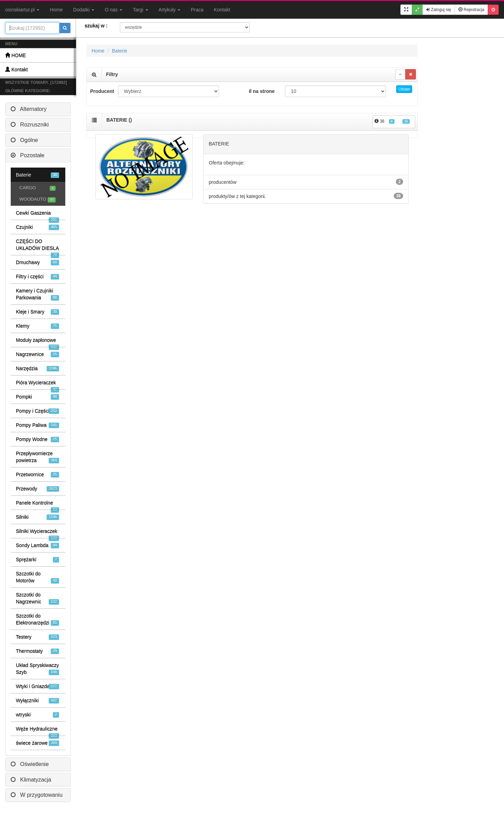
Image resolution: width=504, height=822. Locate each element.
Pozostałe (28, 155)
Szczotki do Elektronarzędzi (37, 619)
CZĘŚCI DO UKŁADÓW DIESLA (37, 247)
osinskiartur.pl (22, 10)
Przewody (37, 489)
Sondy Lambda (37, 545)
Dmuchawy (37, 262)
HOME (16, 55)
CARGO (37, 188)
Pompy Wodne (37, 439)
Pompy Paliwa (37, 425)
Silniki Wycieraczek (37, 533)
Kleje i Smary (37, 312)
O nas (113, 10)
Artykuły (170, 10)
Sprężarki (37, 560)
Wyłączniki (37, 701)
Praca (197, 10)
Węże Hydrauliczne (37, 731)
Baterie (37, 175)
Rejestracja (471, 10)
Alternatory (29, 109)
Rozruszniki (30, 125)
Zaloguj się (439, 10)
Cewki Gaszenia (37, 215)
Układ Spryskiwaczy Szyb (37, 669)
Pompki (37, 397)
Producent (102, 91)
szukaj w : (96, 26)
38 (392, 121)
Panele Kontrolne (37, 505)
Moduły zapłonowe (37, 342)
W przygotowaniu (37, 795)
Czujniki (37, 227)
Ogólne (24, 140)
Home (56, 10)
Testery (37, 637)
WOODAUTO (37, 200)
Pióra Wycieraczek (37, 385)
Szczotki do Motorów (37, 577)
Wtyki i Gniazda (37, 686)
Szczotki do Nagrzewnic (37, 598)
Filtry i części (37, 277)
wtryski (37, 715)
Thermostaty (37, 651)
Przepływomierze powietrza (37, 457)
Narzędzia (37, 369)
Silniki (37, 517)
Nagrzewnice (37, 354)
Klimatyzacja (31, 780)
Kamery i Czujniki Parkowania (37, 294)
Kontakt (222, 10)
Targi (140, 10)
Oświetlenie (30, 764)
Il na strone (262, 91)
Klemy (37, 326)
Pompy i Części (37, 411)
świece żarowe (37, 743)
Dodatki (84, 10)
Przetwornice (37, 475)
